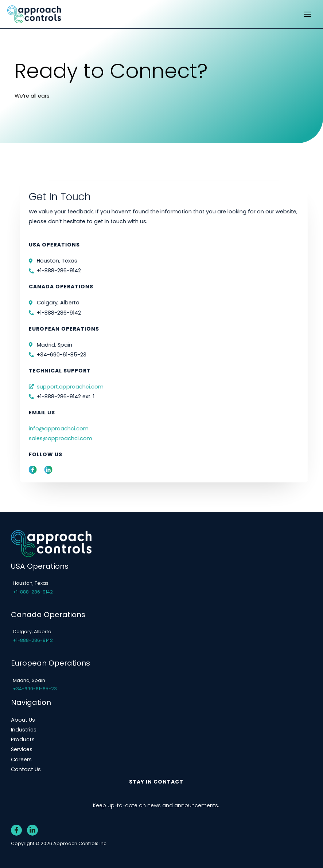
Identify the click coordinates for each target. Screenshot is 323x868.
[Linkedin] (32, 830)
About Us (23, 720)
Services (22, 749)
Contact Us (26, 769)
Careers (21, 759)
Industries (24, 730)
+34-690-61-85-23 (35, 689)
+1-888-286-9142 (33, 592)
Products (23, 739)
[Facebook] (16, 830)
